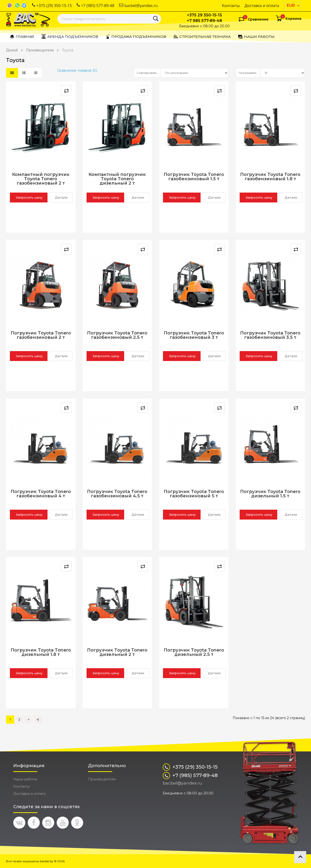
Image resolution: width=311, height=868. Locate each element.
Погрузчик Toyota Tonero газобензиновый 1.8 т (270, 177)
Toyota (68, 50)
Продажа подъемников (136, 37)
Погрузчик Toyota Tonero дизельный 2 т (117, 653)
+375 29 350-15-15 (204, 15)
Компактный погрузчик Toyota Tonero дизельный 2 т (117, 179)
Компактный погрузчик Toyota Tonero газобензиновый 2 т (41, 179)
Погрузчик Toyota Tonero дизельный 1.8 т (41, 653)
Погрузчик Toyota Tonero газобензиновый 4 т (41, 494)
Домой (12, 50)
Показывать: (248, 73)
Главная (22, 37)
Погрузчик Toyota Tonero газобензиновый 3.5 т (270, 335)
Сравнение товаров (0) (77, 70)
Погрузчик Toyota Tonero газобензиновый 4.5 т (117, 494)
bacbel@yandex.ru (138, 6)
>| (38, 719)
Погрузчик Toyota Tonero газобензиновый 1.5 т (194, 177)
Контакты (231, 6)
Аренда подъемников (70, 37)
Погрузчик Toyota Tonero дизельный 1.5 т (270, 494)
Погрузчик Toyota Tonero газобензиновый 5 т (194, 494)
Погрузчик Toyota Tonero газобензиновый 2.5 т (117, 335)
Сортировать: (147, 73)
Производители (40, 50)
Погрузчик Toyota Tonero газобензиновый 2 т (41, 335)
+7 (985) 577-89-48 (95, 6)
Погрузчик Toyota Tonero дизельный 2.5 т (194, 653)
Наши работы (256, 37)
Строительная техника (202, 37)
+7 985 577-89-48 (204, 21)
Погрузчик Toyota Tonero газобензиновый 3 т (194, 335)
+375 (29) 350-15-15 (52, 6)
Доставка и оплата (262, 6)
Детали (61, 197)
